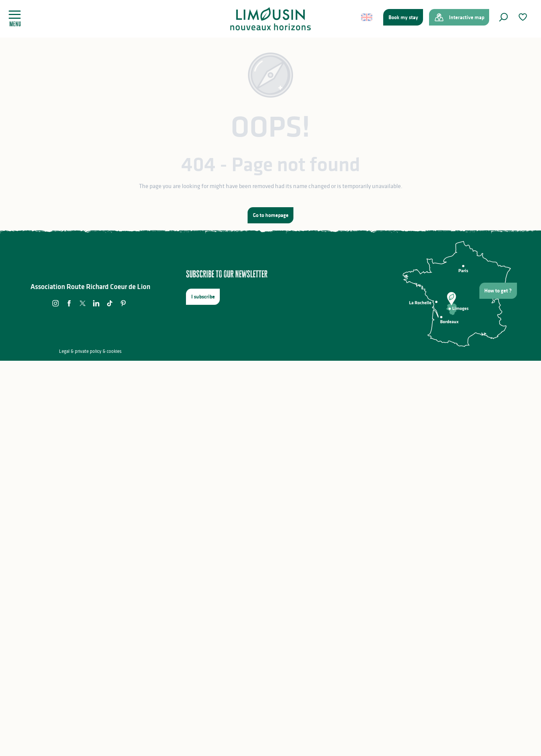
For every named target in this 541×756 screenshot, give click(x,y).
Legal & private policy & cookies (90, 351)
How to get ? (498, 291)
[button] (503, 17)
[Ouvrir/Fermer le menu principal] (17, 19)
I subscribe (203, 297)
